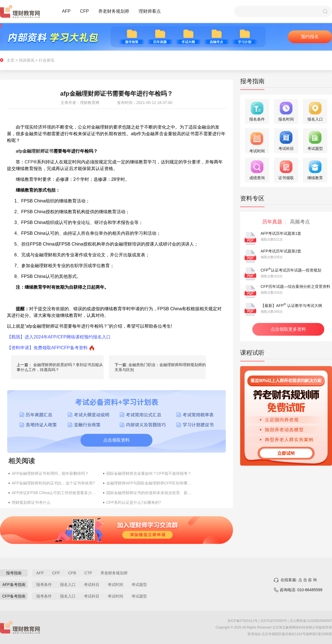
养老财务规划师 (114, 11)
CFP (84, 11)
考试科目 (92, 585)
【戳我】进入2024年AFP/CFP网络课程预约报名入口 (59, 337)
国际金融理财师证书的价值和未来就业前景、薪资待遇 (149, 493)
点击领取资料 (116, 440)
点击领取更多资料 (288, 329)
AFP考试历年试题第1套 (281, 233)
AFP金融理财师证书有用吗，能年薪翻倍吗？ (50, 473)
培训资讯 (27, 60)
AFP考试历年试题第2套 (281, 251)
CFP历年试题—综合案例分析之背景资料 (295, 286)
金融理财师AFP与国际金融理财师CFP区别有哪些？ (149, 483)
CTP (88, 573)
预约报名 (310, 37)
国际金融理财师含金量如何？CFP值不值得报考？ (149, 473)
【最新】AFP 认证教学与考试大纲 (291, 306)
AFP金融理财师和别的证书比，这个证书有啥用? (53, 483)
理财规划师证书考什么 (31, 502)
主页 (11, 60)
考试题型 (139, 585)
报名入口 (68, 585)
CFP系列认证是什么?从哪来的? (134, 502)
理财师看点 (150, 11)
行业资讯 (46, 60)
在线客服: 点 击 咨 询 (299, 580)
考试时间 (115, 585)
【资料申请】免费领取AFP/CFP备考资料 (47, 348)
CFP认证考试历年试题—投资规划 (291, 270)
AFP (66, 11)
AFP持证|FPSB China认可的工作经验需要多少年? (55, 493)
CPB (72, 573)
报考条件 (44, 585)
